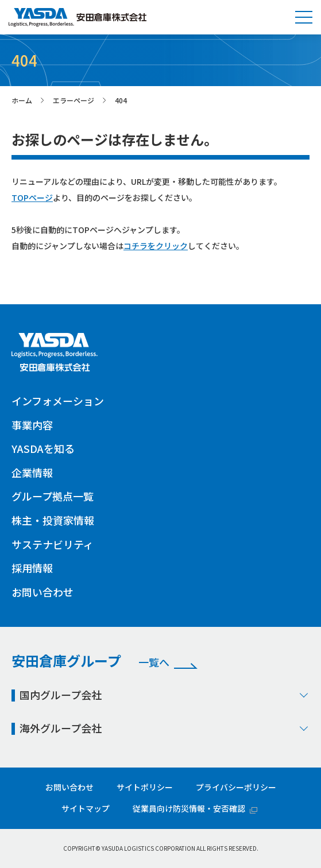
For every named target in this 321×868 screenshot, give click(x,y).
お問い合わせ (42, 592)
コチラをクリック (156, 246)
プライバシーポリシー (236, 787)
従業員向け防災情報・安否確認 (189, 808)
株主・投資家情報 (53, 520)
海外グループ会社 (165, 728)
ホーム (22, 100)
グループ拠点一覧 (53, 496)
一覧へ (154, 662)
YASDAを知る (43, 448)
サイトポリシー (145, 787)
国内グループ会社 (165, 695)
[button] (304, 17)
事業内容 (32, 425)
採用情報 (32, 568)
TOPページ (32, 197)
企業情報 (32, 472)
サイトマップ (86, 808)
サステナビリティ (53, 544)
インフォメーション (58, 401)
